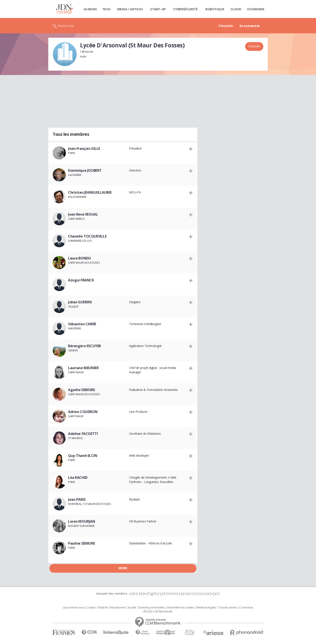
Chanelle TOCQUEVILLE (87, 236)
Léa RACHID (78, 478)
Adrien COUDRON (83, 412)
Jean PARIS (77, 499)
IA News (90, 9)
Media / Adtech (130, 9)
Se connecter (250, 26)
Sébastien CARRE (82, 324)
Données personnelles (152, 608)
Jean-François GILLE (84, 148)
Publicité (103, 608)
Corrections (246, 608)
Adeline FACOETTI (83, 434)
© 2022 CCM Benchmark (158, 612)
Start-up (158, 9)
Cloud (236, 9)
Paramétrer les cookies (181, 608)
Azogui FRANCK (81, 280)
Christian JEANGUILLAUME (90, 192)
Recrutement (118, 608)
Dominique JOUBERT (85, 170)
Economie (256, 9)
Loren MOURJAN (82, 521)
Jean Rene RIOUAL (83, 214)
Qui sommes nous (73, 608)
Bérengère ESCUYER (84, 346)
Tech (106, 9)
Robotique (215, 9)
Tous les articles (228, 608)
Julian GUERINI (80, 302)
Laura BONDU (79, 258)
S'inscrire (226, 26)
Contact (91, 608)
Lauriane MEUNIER (83, 368)
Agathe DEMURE (82, 390)
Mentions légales (206, 608)
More (123, 568)
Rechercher (66, 26)
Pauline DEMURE (81, 543)
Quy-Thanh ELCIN (83, 456)
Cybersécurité (185, 9)
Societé (132, 608)
